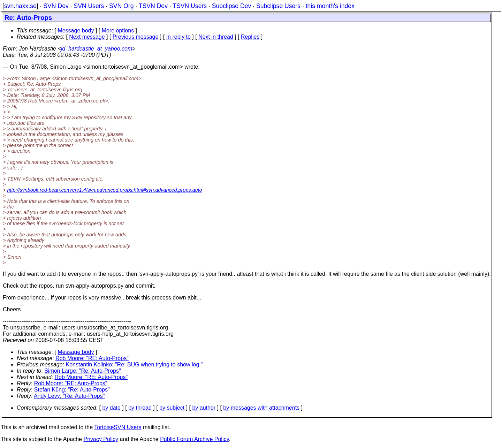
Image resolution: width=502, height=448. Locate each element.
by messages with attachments (261, 408)
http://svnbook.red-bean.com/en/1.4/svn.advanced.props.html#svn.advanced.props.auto (104, 190)
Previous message (136, 37)
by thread (140, 408)
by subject (172, 408)
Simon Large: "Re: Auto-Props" (82, 371)
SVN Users (89, 6)
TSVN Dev (153, 6)
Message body (76, 31)
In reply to (178, 37)
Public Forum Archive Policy (194, 439)
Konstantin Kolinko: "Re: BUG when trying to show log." (134, 365)
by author (204, 408)
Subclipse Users (278, 6)
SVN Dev (56, 6)
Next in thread (216, 37)
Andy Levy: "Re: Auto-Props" (69, 396)
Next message (87, 37)
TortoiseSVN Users (118, 427)
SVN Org (121, 6)
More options (118, 31)
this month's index (330, 6)
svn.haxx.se (20, 6)
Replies (250, 37)
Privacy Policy (101, 439)
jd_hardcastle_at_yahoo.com (97, 49)
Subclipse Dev (231, 6)
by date (111, 408)
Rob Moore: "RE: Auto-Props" (92, 358)
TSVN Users (190, 6)
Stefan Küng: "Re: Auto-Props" (72, 390)
